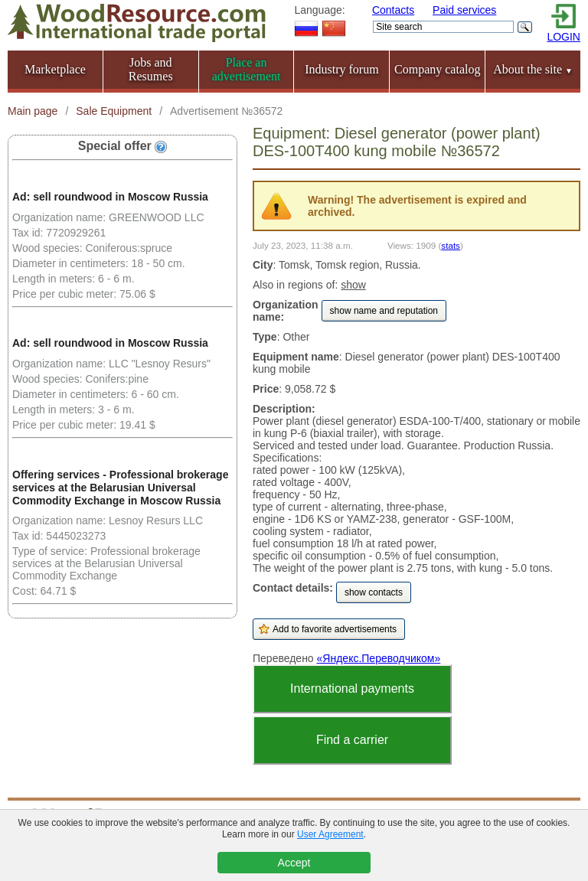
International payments (352, 688)
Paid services (464, 10)
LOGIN (563, 37)
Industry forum (341, 69)
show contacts (374, 592)
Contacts (393, 10)
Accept (294, 863)
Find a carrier (352, 740)
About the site (533, 69)
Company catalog (437, 69)
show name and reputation (384, 311)
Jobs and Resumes (151, 69)
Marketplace (55, 69)
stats (451, 245)
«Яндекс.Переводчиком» (379, 658)
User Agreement (330, 834)
